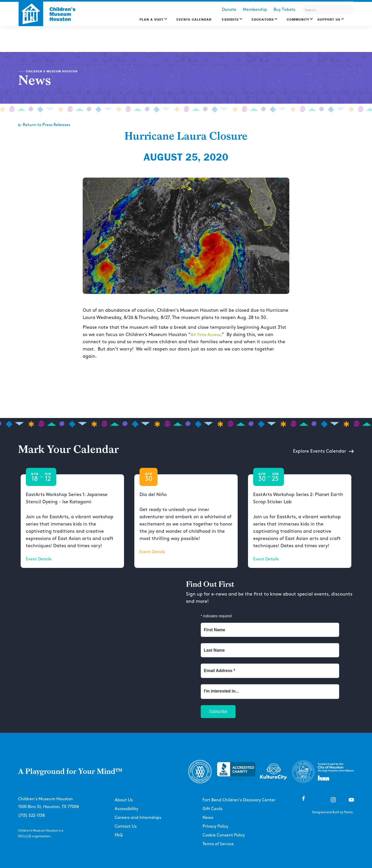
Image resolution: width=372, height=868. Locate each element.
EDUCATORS (263, 19)
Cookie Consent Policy (224, 835)
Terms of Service (218, 844)
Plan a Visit (152, 19)
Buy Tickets (284, 10)
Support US (329, 19)
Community (298, 19)
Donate (229, 10)
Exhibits (230, 19)
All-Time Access (206, 335)
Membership (255, 10)
